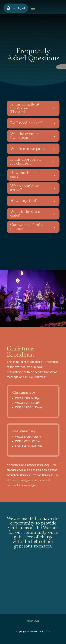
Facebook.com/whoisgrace (23, 485)
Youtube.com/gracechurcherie (27, 480)
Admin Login (33, 621)
